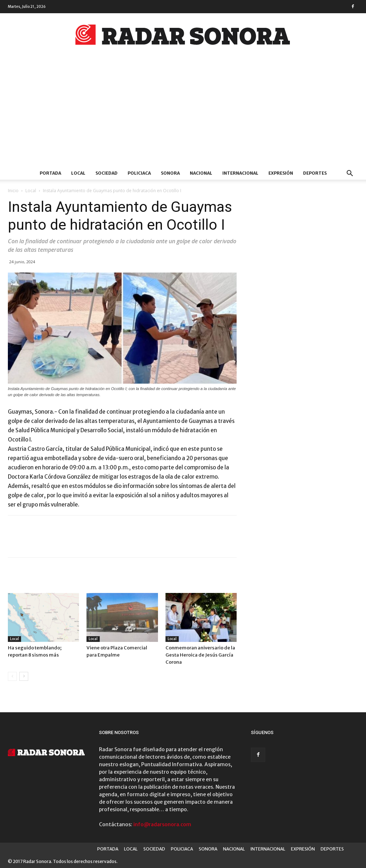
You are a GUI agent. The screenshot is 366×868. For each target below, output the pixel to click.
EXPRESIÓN (281, 173)
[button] (350, 174)
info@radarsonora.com (162, 824)
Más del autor (98, 578)
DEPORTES (315, 173)
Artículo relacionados (41, 578)
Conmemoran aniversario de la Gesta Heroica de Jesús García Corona (200, 655)
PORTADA (50, 173)
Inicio (13, 191)
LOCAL (78, 173)
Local (31, 191)
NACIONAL (201, 173)
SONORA (170, 173)
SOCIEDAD (107, 173)
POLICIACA (139, 173)
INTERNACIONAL (240, 173)
